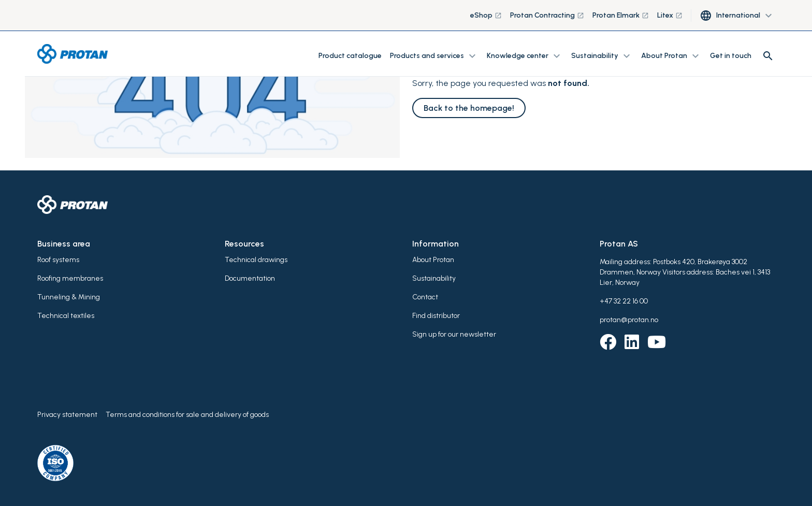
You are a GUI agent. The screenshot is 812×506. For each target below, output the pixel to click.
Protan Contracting (547, 15)
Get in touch (731, 56)
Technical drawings (256, 260)
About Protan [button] (671, 56)
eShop (486, 15)
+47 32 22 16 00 (624, 301)
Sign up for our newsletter (454, 334)
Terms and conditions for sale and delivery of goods (187, 415)
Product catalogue (350, 56)
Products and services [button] (434, 56)
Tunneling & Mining (69, 297)
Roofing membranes (70, 278)
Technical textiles (66, 316)
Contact (425, 297)
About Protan (433, 260)
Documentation (250, 278)
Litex (670, 15)
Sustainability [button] (602, 56)
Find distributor (436, 316)
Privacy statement (67, 415)
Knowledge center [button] (525, 56)
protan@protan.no (629, 320)
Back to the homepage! (469, 108)
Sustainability (434, 278)
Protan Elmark (621, 15)
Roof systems (58, 260)
